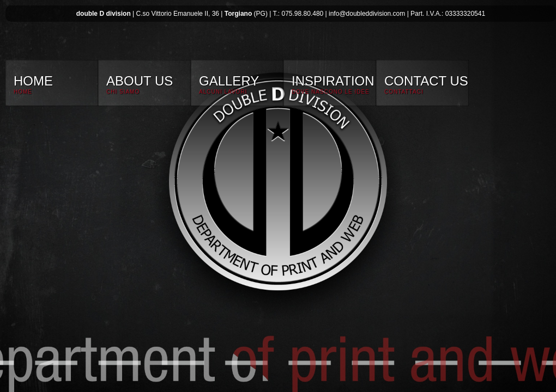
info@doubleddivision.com (367, 14)
